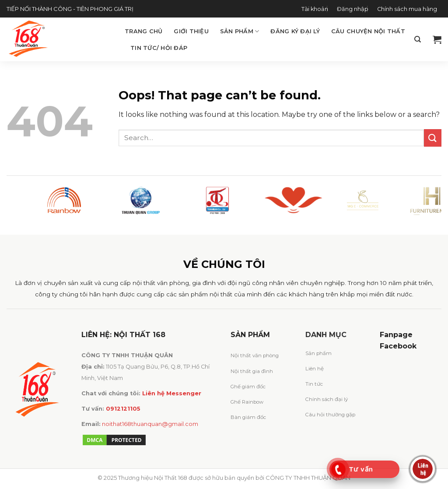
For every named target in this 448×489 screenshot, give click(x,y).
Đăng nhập (353, 9)
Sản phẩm (240, 31)
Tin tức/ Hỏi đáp (159, 48)
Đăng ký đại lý (295, 31)
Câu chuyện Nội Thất (368, 31)
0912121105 (123, 409)
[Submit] (433, 138)
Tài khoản (315, 9)
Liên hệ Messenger (172, 393)
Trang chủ (143, 31)
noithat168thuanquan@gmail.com (150, 424)
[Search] (418, 39)
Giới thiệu (191, 31)
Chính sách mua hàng (407, 9)
